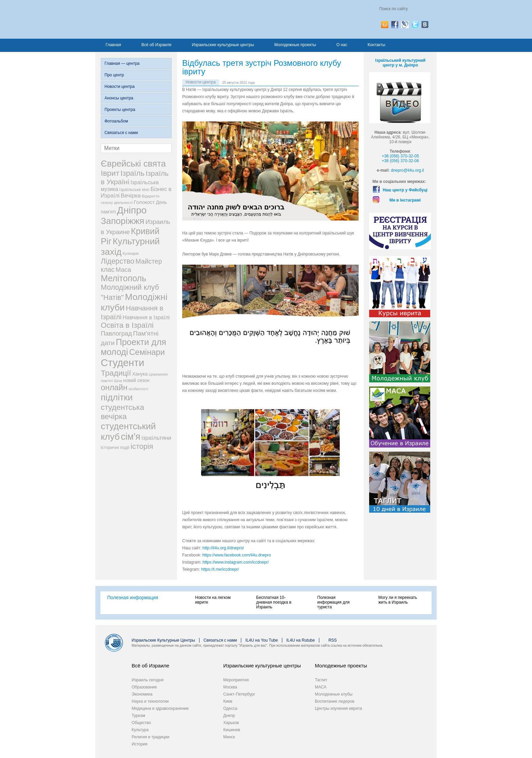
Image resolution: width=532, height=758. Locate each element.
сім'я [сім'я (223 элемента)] (130, 437)
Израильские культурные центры (223, 45)
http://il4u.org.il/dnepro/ (223, 548)
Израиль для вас (167, 19)
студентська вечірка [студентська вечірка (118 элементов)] (122, 412)
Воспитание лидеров (335, 701)
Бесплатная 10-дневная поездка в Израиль (274, 602)
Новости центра (120, 87)
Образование (144, 687)
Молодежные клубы (334, 694)
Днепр (229, 716)
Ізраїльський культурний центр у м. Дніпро (400, 63)
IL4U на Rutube (301, 640)
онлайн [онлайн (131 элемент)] (114, 387)
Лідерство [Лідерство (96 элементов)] (118, 261)
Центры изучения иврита (338, 708)
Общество (141, 723)
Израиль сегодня (148, 680)
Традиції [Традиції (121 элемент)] (116, 373)
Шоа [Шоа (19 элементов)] (118, 381)
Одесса (230, 708)
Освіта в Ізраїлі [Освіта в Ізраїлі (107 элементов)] (127, 325)
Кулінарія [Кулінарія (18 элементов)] (131, 253)
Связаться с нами (121, 133)
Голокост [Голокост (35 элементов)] (144, 202)
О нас (342, 45)
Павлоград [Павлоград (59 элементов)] (116, 333)
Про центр (114, 75)
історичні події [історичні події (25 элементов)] (115, 447)
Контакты (376, 45)
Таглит (321, 680)
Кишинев (232, 730)
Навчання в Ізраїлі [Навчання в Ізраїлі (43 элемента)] (146, 317)
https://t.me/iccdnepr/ (220, 569)
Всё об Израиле (157, 45)
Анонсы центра (119, 98)
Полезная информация (133, 598)
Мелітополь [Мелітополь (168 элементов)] (123, 278)
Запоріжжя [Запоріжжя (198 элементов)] (122, 221)
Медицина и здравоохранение (160, 708)
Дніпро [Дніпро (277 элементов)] (132, 210)
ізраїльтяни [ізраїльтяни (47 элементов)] (156, 438)
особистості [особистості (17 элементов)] (138, 389)
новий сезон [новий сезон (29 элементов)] (136, 380)
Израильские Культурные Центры (163, 640)
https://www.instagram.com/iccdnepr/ (236, 562)
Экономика (142, 694)
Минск (229, 737)
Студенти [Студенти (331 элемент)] (122, 363)
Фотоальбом (116, 121)
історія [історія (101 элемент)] (142, 446)
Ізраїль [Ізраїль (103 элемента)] (132, 173)
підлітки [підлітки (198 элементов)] (117, 397)
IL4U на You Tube (262, 640)
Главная (113, 45)
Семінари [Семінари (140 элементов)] (147, 352)
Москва (230, 687)
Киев (228, 701)
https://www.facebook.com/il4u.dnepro (236, 555)
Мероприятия (236, 680)
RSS (333, 640)
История (140, 744)
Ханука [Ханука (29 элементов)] (140, 374)
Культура (140, 730)
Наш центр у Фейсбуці (405, 190)
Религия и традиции (150, 737)
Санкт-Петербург (239, 694)
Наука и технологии (150, 701)
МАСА (321, 687)
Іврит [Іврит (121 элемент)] (110, 173)
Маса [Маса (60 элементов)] (123, 270)
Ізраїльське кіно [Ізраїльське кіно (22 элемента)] (135, 190)
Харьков (231, 723)
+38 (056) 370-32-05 (400, 156)
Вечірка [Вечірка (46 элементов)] (131, 196)
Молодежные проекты (295, 45)
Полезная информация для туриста (333, 602)
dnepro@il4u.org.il (407, 170)
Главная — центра (122, 63)
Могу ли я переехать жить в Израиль (398, 600)
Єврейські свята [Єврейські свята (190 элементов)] (133, 164)
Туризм (138, 716)
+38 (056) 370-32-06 (400, 161)
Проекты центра (120, 110)
